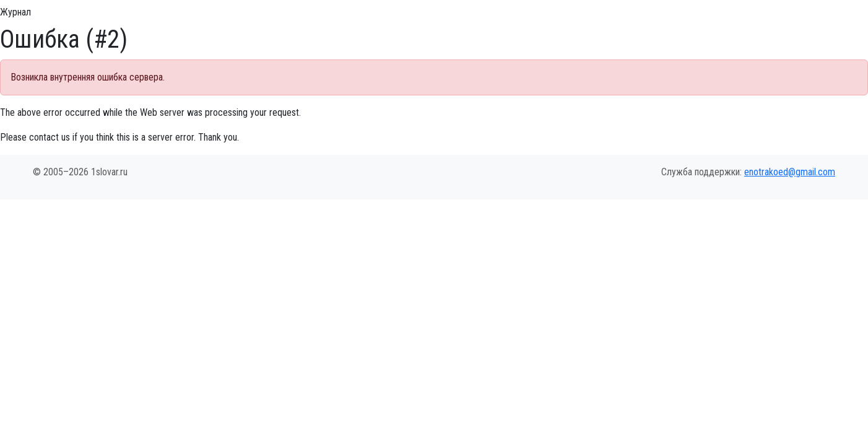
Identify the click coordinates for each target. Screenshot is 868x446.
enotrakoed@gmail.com (790, 172)
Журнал (15, 12)
